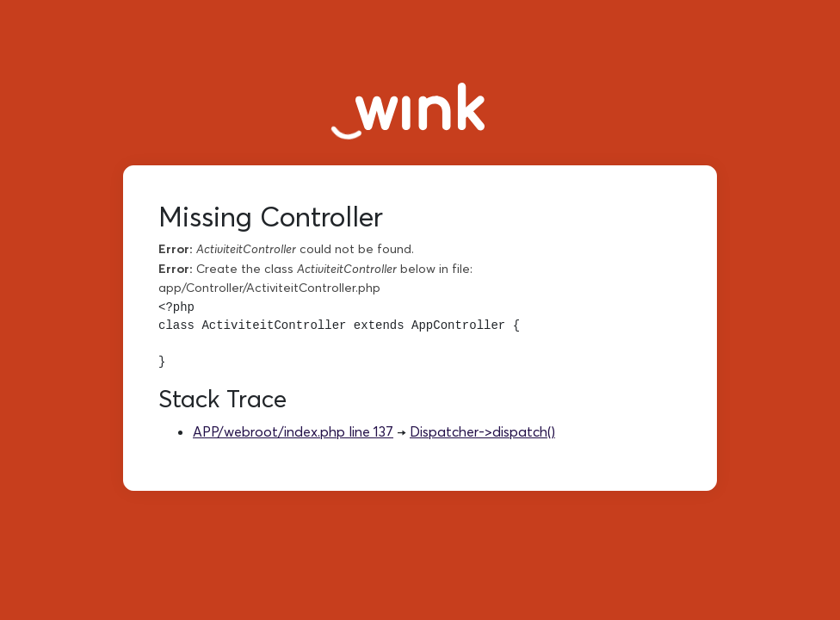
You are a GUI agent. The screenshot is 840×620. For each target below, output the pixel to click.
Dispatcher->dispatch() (482, 431)
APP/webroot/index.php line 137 (293, 431)
